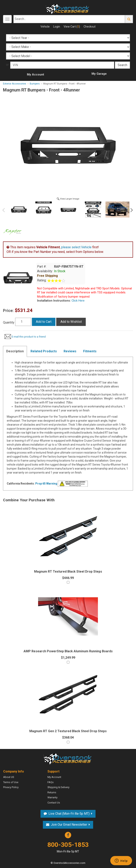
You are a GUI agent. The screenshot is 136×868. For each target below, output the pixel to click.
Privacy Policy (11, 787)
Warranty (52, 797)
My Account (35, 74)
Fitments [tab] (90, 351)
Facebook (68, 835)
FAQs (51, 782)
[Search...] (69, 19)
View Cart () (72, 27)
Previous (5, 210)
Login (57, 27)
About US (9, 777)
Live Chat (69, 814)
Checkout (90, 27)
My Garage (99, 74)
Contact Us (54, 803)
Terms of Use (11, 782)
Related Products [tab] (44, 351)
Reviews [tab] (70, 351)
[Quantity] (23, 322)
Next (131, 210)
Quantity (9, 322)
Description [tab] (15, 351)
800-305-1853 (68, 847)
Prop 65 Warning (46, 484)
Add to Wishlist (71, 322)
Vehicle (45, 27)
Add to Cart (44, 322)
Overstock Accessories (68, 758)
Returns (52, 792)
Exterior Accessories (15, 84)
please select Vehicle (76, 247)
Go (129, 19)
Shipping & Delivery (58, 787)
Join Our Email (69, 825)
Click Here (78, 301)
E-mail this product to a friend (29, 337)
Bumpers (35, 84)
